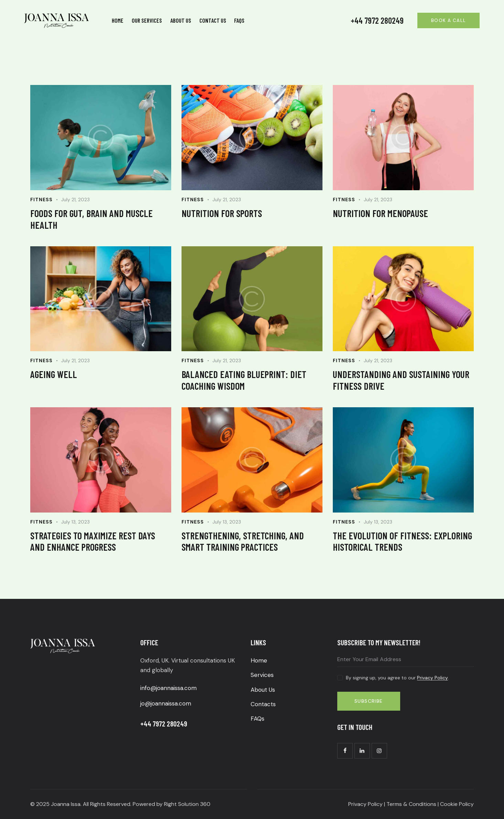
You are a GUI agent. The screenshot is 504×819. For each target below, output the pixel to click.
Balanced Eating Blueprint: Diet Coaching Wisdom (244, 380)
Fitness (41, 200)
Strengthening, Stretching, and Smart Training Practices (243, 541)
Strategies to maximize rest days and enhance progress (93, 541)
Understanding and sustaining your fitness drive (401, 380)
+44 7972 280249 (377, 21)
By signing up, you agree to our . (397, 678)
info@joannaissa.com (168, 688)
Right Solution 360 (187, 804)
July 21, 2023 (75, 200)
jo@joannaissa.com (166, 703)
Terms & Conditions (411, 804)
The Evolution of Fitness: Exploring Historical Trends (402, 541)
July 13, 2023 (75, 522)
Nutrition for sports (222, 213)
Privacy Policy (432, 678)
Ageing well (54, 374)
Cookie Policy (457, 804)
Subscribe (369, 701)
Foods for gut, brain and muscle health (91, 219)
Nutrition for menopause (380, 213)
